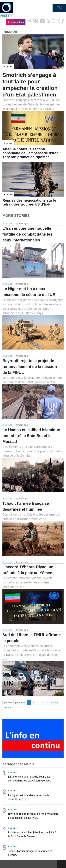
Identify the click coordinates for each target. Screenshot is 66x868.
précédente (20, 702)
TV (59, 8)
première (8, 702)
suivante (55, 702)
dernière (8, 707)
